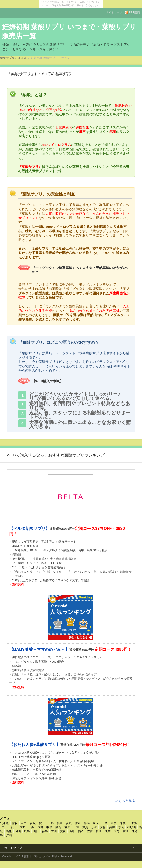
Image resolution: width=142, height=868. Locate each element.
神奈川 (124, 823)
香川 (54, 831)
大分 (117, 831)
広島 (27, 831)
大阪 (103, 827)
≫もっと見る (125, 801)
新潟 (134, 823)
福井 (22, 827)
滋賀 (85, 827)
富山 (4, 827)
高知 (72, 831)
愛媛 (63, 831)
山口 (36, 831)
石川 (13, 827)
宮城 (33, 823)
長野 (40, 827)
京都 (94, 827)
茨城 (69, 823)
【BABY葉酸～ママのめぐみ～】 (39, 649)
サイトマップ (114, 13)
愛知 (67, 827)
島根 (9, 831)
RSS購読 (134, 13)
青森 (15, 823)
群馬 (87, 823)
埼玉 (96, 823)
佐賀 (90, 831)
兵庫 (112, 827)
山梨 (31, 827)
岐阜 (49, 827)
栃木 (78, 823)
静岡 (58, 827)
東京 (114, 823)
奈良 (121, 827)
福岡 (81, 831)
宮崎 (126, 831)
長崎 (99, 831)
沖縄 (9, 835)
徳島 (45, 831)
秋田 (42, 823)
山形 (51, 823)
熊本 (108, 831)
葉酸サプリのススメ (13, 58)
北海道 (4, 823)
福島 (60, 823)
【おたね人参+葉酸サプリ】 (35, 745)
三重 (76, 827)
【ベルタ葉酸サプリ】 (29, 529)
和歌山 (132, 827)
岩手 (24, 823)
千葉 (105, 823)
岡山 (18, 831)
